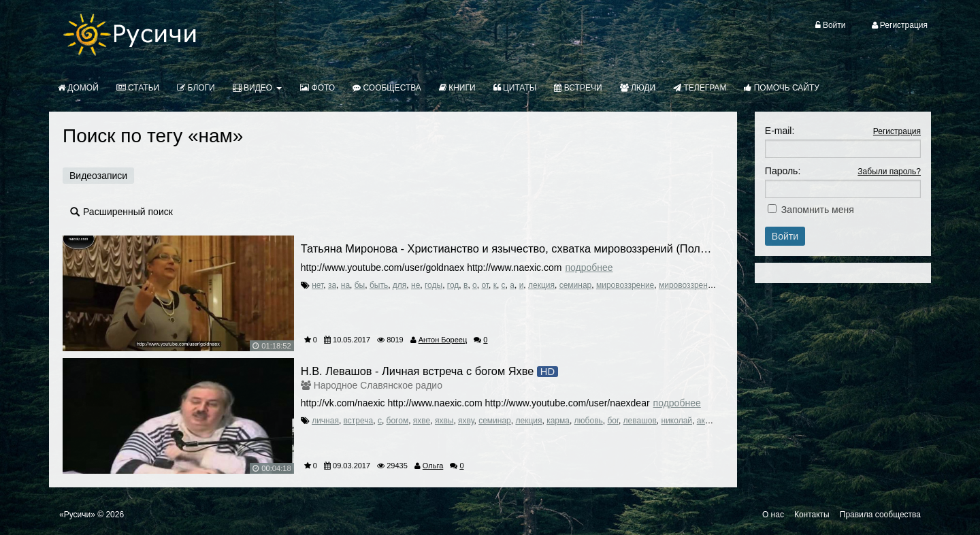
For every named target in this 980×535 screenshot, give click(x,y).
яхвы (444, 421)
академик (715, 421)
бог (612, 421)
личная (325, 421)
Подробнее (589, 267)
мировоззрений (688, 285)
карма (558, 421)
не (415, 285)
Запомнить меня (818, 210)
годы (434, 285)
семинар (576, 285)
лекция (541, 285)
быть (379, 285)
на (345, 285)
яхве (422, 421)
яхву (466, 421)
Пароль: (783, 171)
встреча (359, 421)
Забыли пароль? (889, 172)
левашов (640, 421)
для (400, 285)
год (453, 285)
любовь (589, 421)
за (332, 285)
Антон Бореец (443, 340)
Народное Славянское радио (378, 385)
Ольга (433, 466)
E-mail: (780, 131)
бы (360, 285)
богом (398, 421)
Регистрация (897, 131)
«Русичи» (77, 515)
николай (677, 421)
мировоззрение (625, 285)
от (485, 285)
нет (317, 285)
